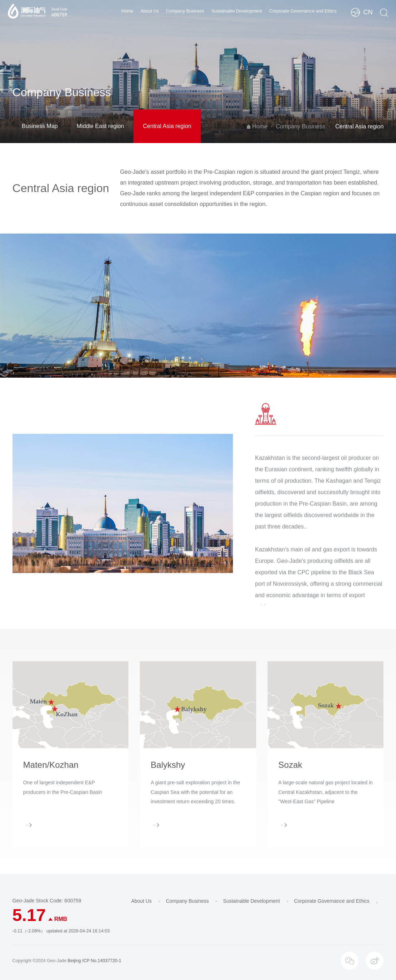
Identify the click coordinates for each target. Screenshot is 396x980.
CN (368, 12)
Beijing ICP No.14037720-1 (94, 961)
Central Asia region (167, 126)
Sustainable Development (237, 11)
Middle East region (100, 126)
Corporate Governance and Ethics (303, 11)
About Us (150, 11)
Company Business (185, 11)
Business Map (40, 126)
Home (128, 11)
